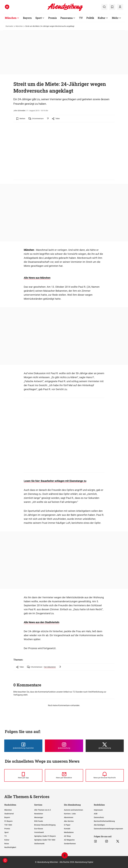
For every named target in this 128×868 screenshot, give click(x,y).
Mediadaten (69, 832)
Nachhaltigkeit (10, 847)
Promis (7, 829)
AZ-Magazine (69, 840)
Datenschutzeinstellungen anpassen (108, 829)
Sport (6, 832)
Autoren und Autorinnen (73, 810)
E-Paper (67, 825)
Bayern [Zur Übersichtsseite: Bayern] (27, 18)
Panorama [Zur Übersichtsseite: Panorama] (66, 18)
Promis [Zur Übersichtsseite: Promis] (52, 18)
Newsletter (39, 814)
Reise (7, 844)
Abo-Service (69, 821)
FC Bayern (8, 821)
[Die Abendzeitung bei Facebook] (23, 746)
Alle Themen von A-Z (42, 810)
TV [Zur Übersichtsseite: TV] (81, 18)
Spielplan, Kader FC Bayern (45, 836)
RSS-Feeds (39, 821)
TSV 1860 (8, 825)
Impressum (98, 810)
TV (5, 836)
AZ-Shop (67, 836)
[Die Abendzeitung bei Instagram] (64, 746)
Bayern (7, 817)
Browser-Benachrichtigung (45, 825)
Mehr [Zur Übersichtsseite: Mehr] (115, 18)
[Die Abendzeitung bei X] (105, 746)
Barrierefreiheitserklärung (104, 821)
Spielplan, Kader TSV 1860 (45, 840)
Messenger (39, 817)
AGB (96, 814)
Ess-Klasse (39, 829)
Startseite (9, 26)
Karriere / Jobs (70, 814)
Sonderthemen (70, 844)
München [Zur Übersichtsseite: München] (11, 18)
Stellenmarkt (39, 844)
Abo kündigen (99, 825)
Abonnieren (69, 817)
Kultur (7, 840)
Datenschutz (99, 817)
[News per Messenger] (23, 775)
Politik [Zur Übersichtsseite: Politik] (90, 18)
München (19, 26)
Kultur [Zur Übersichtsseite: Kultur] (102, 18)
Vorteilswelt (39, 832)
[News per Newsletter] (64, 775)
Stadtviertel (9, 814)
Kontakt (67, 829)
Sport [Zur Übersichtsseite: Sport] (39, 18)
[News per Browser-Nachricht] (105, 775)
